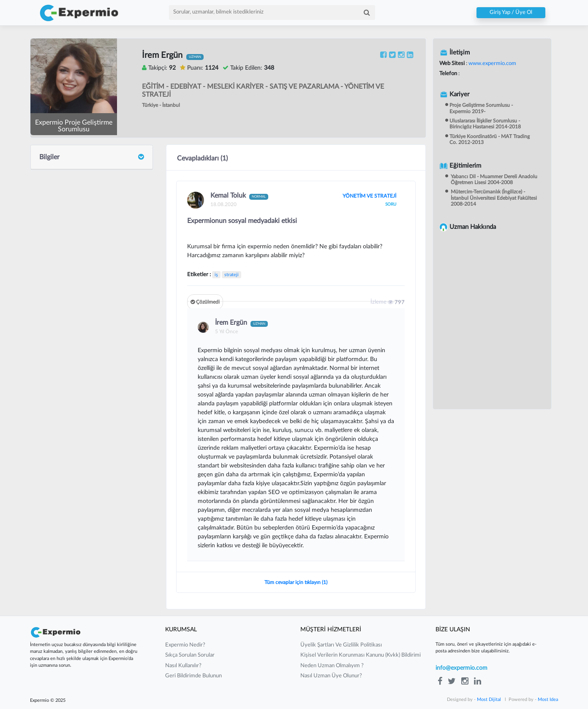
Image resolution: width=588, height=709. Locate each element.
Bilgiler (92, 157)
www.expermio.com (492, 64)
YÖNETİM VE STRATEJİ (369, 196)
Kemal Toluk (239, 196)
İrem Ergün (241, 323)
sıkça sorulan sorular (190, 655)
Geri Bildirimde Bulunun (193, 676)
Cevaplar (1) (56, 202)
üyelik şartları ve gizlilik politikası (341, 645)
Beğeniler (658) (60, 257)
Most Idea (548, 699)
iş (216, 275)
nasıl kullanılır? (183, 666)
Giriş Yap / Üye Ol (511, 13)
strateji (231, 275)
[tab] (92, 157)
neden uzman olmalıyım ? (332, 666)
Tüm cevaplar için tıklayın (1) (296, 582)
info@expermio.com (461, 668)
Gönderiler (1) (58, 183)
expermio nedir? (185, 645)
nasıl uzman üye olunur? (331, 676)
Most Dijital (489, 699)
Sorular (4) (53, 220)
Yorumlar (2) (56, 239)
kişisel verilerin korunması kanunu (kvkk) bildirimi (361, 655)
